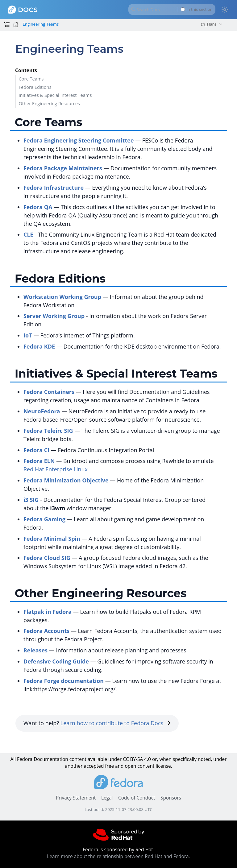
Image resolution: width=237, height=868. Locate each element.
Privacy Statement (76, 798)
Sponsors (171, 798)
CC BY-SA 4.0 (137, 759)
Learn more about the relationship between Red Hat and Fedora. (118, 856)
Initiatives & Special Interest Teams (55, 95)
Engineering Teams (41, 24)
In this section (197, 9)
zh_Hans (208, 24)
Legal (107, 798)
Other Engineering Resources (49, 103)
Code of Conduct (137, 798)
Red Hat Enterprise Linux (56, 469)
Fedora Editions (35, 87)
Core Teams (31, 79)
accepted (94, 766)
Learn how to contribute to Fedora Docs (116, 723)
